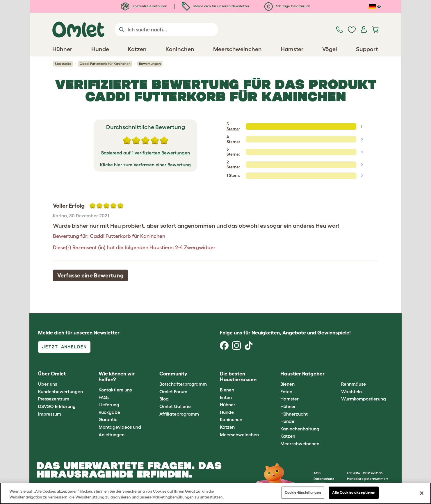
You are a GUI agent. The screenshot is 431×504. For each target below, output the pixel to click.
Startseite (63, 64)
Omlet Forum (173, 391)
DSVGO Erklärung (57, 406)
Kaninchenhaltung (300, 429)
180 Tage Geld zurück (287, 6)
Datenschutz (324, 479)
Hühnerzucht (294, 414)
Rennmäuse (353, 384)
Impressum (50, 414)
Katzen (227, 427)
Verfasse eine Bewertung (90, 275)
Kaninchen (231, 419)
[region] (216, 493)
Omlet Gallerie (175, 406)
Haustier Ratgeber (302, 374)
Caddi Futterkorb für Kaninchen (105, 64)
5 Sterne (233, 126)
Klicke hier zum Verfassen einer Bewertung (145, 165)
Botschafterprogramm (183, 384)
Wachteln (351, 391)
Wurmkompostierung (364, 399)
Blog (164, 399)
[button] (337, 374)
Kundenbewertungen (60, 391)
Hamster (290, 399)
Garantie (108, 419)
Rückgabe (109, 412)
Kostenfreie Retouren (144, 6)
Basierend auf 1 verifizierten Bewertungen (146, 153)
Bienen (227, 390)
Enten (226, 397)
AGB (317, 473)
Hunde (227, 412)
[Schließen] (422, 493)
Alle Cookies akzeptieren (354, 493)
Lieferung (109, 405)
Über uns (48, 384)
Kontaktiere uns (115, 390)
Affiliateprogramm (179, 414)
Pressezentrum (54, 399)
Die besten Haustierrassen (238, 377)
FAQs (104, 397)
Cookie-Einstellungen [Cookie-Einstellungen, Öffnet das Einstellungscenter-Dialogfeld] (303, 493)
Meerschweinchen (239, 434)
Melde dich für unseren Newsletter (216, 6)
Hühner (228, 405)
